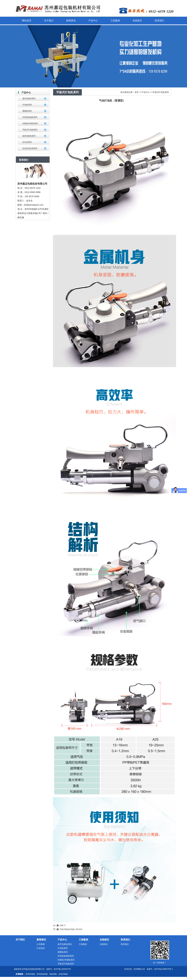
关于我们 (20, 940)
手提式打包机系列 (30, 130)
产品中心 (146, 92)
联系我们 (125, 940)
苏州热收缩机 (42, 974)
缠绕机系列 (27, 111)
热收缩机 (53, 974)
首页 (137, 92)
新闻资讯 (41, 940)
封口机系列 (27, 142)
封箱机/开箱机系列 (30, 123)
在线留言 (104, 940)
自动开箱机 (63, 974)
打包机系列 (27, 105)
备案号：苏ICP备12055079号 (59, 969)
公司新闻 (41, 944)
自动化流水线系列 (30, 148)
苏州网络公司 (139, 969)
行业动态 (41, 948)
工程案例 (83, 940)
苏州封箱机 (30, 974)
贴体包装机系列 (29, 136)
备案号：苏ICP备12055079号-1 (160, 969)
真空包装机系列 (29, 99)
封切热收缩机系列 (30, 117)
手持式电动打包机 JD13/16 (71, 929)
